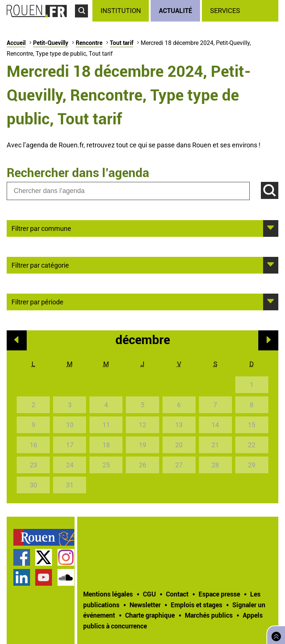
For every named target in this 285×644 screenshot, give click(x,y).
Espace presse (219, 594)
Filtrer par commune (41, 228)
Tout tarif (122, 43)
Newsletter (145, 605)
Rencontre (89, 43)
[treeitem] (122, 11)
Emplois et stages (196, 605)
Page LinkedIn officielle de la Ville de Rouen (22, 577)
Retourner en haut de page (275, 634)
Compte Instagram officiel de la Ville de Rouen (66, 557)
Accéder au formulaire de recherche (84, 21)
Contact (177, 594)
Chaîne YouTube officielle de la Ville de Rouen (44, 577)
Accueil (16, 43)
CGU (149, 594)
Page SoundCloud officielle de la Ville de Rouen (66, 577)
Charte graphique (150, 615)
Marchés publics (209, 615)
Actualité (176, 10)
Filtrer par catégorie (40, 265)
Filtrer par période (37, 301)
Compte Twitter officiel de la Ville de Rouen (44, 557)
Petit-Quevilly (51, 43)
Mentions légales (108, 594)
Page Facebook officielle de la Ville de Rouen (22, 557)
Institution (121, 11)
